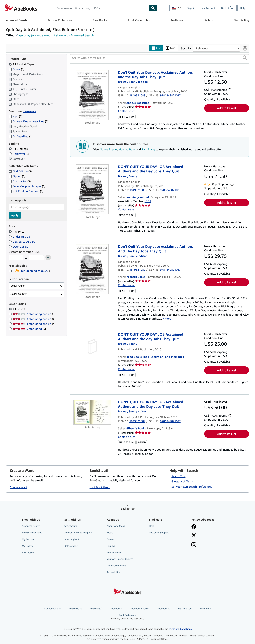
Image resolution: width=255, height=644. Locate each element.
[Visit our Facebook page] (194, 527)
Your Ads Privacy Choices (120, 559)
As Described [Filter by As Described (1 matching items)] (21, 136)
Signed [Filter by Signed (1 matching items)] (17, 176)
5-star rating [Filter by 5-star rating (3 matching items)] (29, 329)
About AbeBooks (116, 526)
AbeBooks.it (116, 609)
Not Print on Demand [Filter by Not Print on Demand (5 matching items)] (26, 191)
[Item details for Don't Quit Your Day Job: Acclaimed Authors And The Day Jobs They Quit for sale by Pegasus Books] (92, 269)
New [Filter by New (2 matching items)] (15, 117)
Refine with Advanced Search (74, 35)
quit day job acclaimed (35, 35)
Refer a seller (71, 546)
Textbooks (177, 20)
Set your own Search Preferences (192, 487)
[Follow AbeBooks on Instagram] (194, 545)
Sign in (191, 8)
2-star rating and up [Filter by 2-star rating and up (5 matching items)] (34, 314)
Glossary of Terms (182, 481)
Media (110, 533)
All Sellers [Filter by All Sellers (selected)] (19, 309)
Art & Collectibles (139, 20)
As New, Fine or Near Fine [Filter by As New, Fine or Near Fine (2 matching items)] (28, 121)
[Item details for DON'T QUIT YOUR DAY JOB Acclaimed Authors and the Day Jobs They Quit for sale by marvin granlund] (92, 189)
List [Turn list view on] (156, 48)
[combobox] (101, 8)
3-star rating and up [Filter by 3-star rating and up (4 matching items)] (34, 319)
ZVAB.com (205, 609)
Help (243, 8)
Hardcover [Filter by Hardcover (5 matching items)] (19, 154)
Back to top (128, 509)
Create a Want (19, 487)
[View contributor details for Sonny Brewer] (133, 82)
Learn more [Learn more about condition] (30, 111)
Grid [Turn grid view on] (170, 48)
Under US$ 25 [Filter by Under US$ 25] (20, 236)
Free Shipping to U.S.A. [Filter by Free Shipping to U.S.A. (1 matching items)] (30, 271)
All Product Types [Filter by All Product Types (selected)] (22, 64)
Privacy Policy (114, 552)
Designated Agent (116, 566)
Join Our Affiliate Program (78, 533)
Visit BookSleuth (100, 487)
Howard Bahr (127, 150)
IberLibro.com (185, 609)
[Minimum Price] (16, 258)
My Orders (27, 546)
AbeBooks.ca (164, 609)
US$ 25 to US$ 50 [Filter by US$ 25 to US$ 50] (22, 241)
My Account (208, 8)
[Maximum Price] (36, 258)
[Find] (153, 8)
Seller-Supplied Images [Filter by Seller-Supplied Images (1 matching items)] (27, 186)
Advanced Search (16, 20)
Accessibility (113, 572)
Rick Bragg (148, 150)
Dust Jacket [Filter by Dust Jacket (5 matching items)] (20, 181)
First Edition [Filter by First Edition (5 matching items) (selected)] (20, 171)
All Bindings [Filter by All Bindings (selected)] (19, 149)
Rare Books (100, 20)
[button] (245, 58)
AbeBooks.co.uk (53, 609)
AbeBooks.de (75, 609)
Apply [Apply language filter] (15, 215)
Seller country (19, 294)
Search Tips (178, 476)
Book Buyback (72, 539)
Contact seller (126, 111)
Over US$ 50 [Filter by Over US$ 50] (19, 246)
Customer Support (159, 533)
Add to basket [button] (227, 108)
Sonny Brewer (109, 150)
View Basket (28, 552)
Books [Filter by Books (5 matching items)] (16, 69)
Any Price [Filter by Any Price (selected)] (17, 232)
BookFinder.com (128, 617)
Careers (111, 539)
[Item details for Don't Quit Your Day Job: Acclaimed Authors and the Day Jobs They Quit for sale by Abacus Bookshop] (92, 95)
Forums (111, 546)
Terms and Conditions (180, 629)
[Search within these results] (159, 58)
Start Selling (241, 20)
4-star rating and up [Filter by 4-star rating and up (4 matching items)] (34, 324)
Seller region (18, 286)
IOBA (148, 201)
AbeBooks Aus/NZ (140, 609)
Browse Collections (60, 20)
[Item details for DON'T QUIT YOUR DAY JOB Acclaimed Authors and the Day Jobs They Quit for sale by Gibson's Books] (92, 412)
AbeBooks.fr (96, 609)
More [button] (168, 318)
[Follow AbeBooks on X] (194, 536)
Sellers (208, 20)
